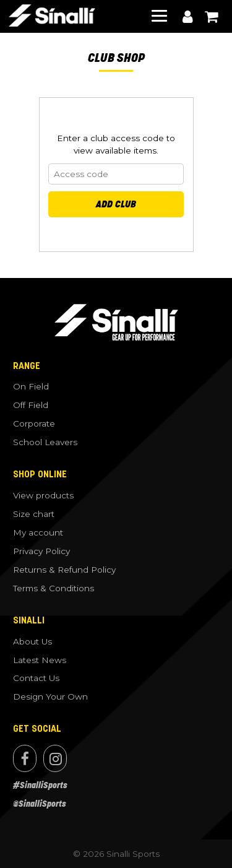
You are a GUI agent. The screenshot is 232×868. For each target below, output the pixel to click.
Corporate (34, 423)
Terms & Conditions (54, 588)
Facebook (25, 758)
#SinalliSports (40, 785)
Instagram (55, 758)
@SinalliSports (40, 804)
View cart (211, 17)
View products (43, 495)
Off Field (31, 405)
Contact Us (36, 678)
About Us (32, 641)
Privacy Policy (41, 551)
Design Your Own (50, 697)
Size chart (34, 514)
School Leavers (45, 442)
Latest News (40, 660)
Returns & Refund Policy (64, 570)
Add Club (116, 204)
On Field (31, 386)
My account (187, 17)
